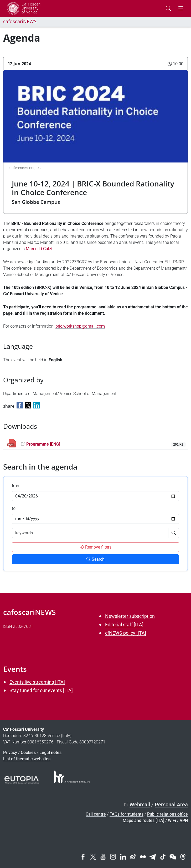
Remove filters (96, 547)
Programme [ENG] (43, 444)
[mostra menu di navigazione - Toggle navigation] (181, 8)
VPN (184, 820)
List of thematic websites (27, 759)
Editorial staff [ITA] (124, 625)
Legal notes (50, 753)
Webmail (140, 805)
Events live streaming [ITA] (37, 682)
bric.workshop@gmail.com (80, 326)
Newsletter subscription (130, 616)
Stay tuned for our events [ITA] (41, 690)
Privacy (10, 753)
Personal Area (171, 805)
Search (95, 559)
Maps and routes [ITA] (143, 820)
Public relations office (167, 814)
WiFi (172, 820)
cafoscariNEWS (20, 21)
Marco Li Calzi (39, 249)
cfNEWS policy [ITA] (126, 633)
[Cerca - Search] (168, 8)
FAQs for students (127, 814)
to (14, 508)
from (16, 486)
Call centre (96, 814)
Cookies (28, 753)
